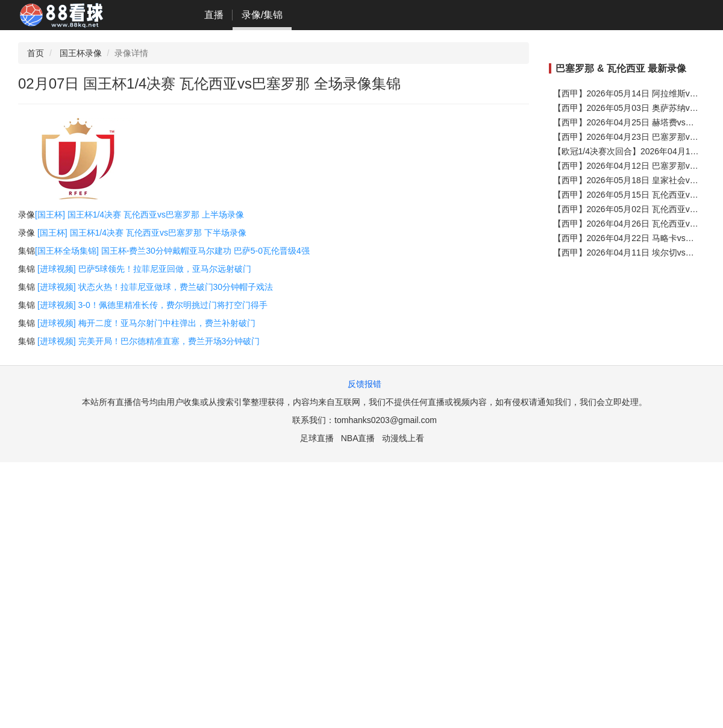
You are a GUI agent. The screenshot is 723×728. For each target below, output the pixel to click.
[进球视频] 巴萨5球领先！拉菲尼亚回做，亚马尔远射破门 (144, 269)
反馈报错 (365, 384)
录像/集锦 (262, 15)
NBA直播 (358, 438)
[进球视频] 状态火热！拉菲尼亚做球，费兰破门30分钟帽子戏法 (155, 287)
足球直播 (317, 438)
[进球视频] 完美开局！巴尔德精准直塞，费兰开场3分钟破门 (149, 341)
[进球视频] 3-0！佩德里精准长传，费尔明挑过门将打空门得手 (152, 305)
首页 (36, 53)
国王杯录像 (81, 53)
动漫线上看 (403, 438)
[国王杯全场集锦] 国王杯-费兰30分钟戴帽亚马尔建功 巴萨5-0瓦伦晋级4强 (172, 251)
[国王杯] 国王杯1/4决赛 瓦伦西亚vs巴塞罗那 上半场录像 (139, 215)
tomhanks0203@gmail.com (386, 420)
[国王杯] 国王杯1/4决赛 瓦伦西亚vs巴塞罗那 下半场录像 (142, 233)
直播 (214, 15)
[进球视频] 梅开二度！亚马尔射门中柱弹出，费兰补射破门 (146, 323)
